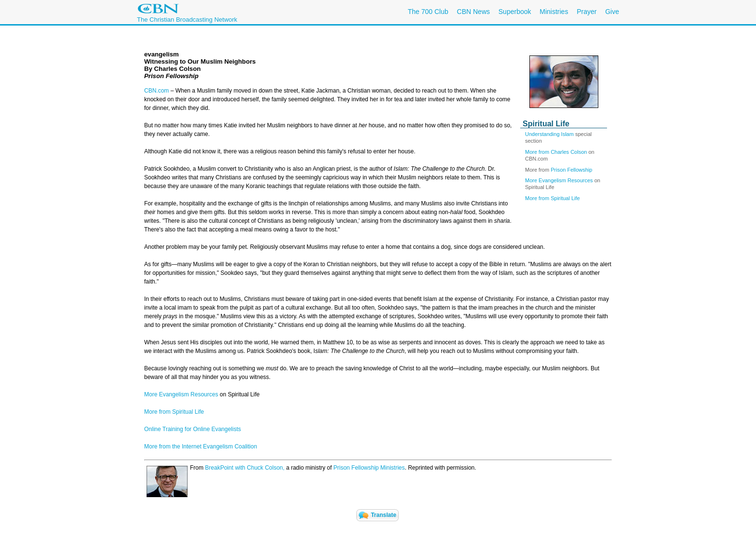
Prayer (587, 12)
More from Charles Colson (556, 152)
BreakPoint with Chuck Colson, (245, 468)
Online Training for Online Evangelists (193, 429)
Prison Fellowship (571, 170)
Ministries (554, 12)
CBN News (473, 12)
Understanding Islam (549, 134)
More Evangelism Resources (559, 180)
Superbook (515, 12)
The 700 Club (428, 12)
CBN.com (156, 91)
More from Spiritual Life (553, 198)
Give (612, 12)
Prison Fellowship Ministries (369, 468)
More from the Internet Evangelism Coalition (201, 447)
